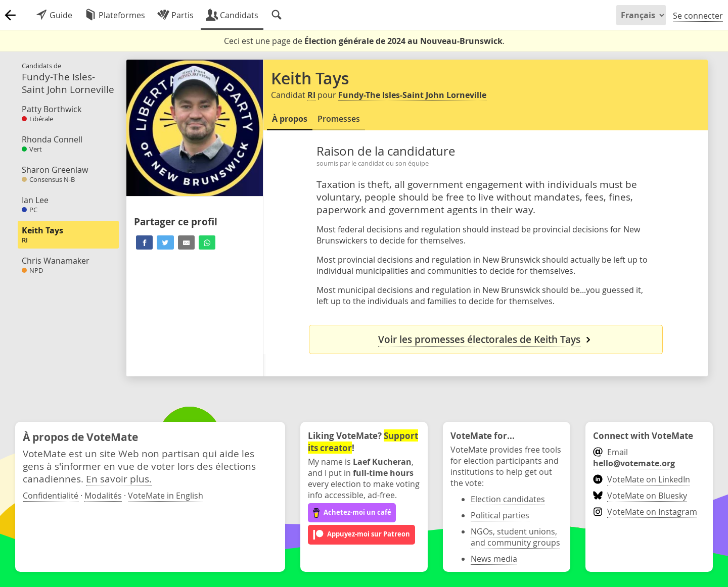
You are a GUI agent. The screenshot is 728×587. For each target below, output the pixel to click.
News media (494, 559)
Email (634, 458)
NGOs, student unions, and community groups (515, 537)
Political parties (500, 515)
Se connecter (698, 16)
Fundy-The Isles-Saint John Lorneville (412, 95)
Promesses (339, 119)
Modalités (103, 496)
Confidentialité (51, 496)
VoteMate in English (166, 496)
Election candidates (508, 499)
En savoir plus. (119, 479)
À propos (290, 119)
